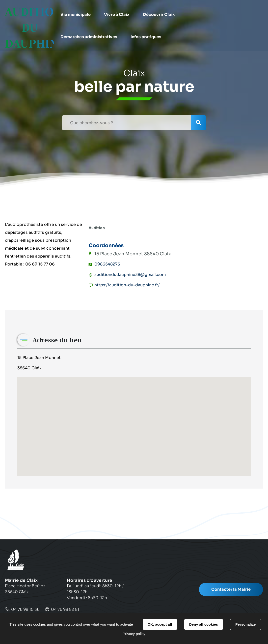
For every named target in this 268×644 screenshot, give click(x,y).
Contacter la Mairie (231, 589)
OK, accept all (160, 624)
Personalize (245, 624)
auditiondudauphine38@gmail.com (130, 275)
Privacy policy (134, 634)
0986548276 (107, 264)
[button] (78, 15)
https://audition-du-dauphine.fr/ (127, 285)
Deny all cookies (204, 624)
